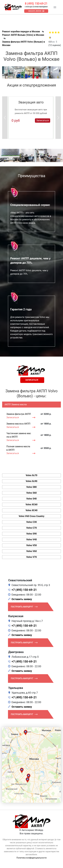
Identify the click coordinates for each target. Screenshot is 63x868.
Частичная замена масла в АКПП (19, 435)
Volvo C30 (31, 522)
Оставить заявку (22, 599)
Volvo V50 (31, 545)
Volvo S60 (32, 493)
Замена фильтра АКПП (19, 414)
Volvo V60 (31, 551)
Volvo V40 (31, 540)
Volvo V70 (31, 557)
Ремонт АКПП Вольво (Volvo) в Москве (23, 35)
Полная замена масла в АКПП (18, 448)
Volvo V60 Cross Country (31, 516)
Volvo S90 (32, 534)
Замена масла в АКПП (18, 424)
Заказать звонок (35, 11)
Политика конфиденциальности (31, 858)
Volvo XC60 (31, 505)
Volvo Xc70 (32, 475)
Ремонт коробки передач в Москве (21, 32)
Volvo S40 (32, 499)
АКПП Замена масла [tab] (16, 404)
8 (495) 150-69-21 (36, 4)
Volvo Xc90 (32, 481)
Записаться (43, 120)
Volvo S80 (32, 487)
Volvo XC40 (31, 510)
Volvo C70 (31, 528)
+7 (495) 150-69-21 (24, 590)
